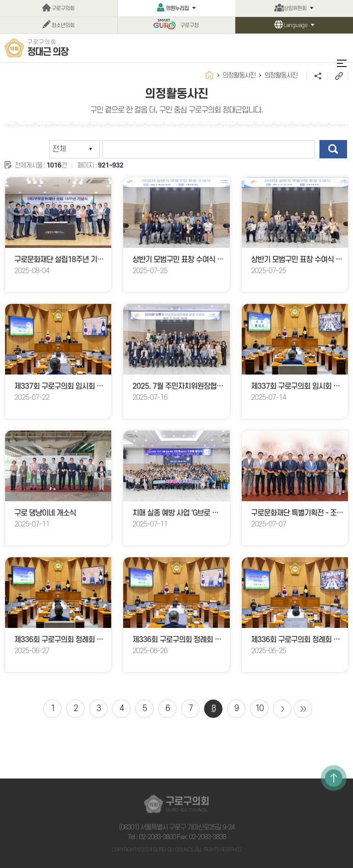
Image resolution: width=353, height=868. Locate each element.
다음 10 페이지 (282, 709)
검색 (333, 149)
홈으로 (209, 75)
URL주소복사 (338, 76)
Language (296, 25)
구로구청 (189, 25)
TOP (334, 778)
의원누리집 (177, 8)
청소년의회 (63, 25)
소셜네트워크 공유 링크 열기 (317, 76)
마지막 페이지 (303, 709)
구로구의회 (63, 8)
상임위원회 (295, 8)
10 (259, 708)
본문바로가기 (0, 0)
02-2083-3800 (157, 837)
